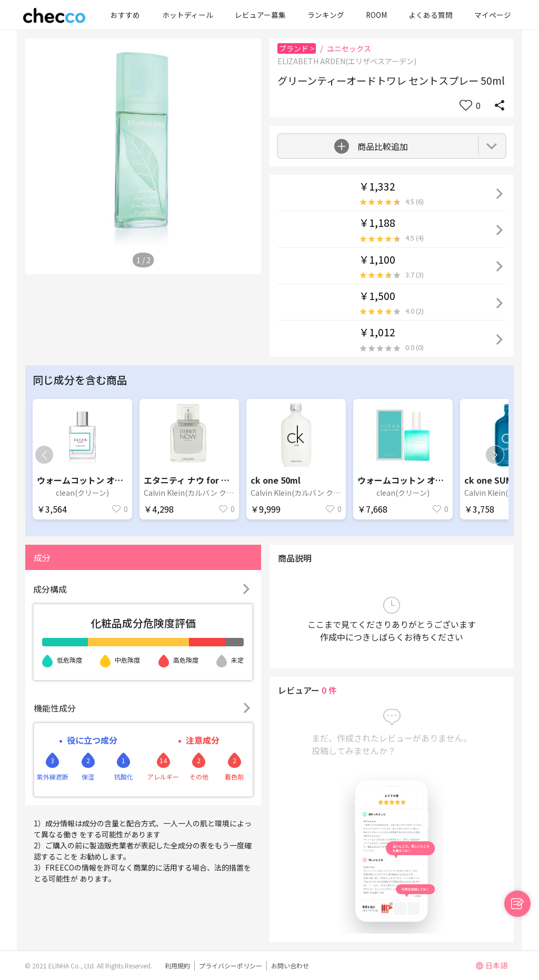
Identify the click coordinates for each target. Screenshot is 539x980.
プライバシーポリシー (231, 966)
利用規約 (177, 966)
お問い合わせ (290, 966)
